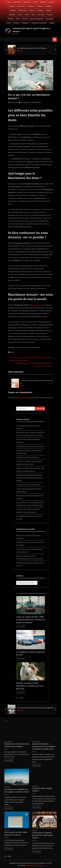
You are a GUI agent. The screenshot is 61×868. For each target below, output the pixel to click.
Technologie (49, 19)
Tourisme (16, 23)
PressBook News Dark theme (34, 865)
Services (25, 19)
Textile (9, 23)
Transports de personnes (39, 23)
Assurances (27, 2)
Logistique (12, 15)
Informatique (22, 10)
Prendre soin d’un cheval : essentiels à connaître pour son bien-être (30, 686)
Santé (18, 19)
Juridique (40, 10)
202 (22, 698)
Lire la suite (9, 760)
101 (9, 856)
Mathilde (19, 563)
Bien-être (43, 2)
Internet (32, 10)
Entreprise (31, 6)
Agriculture (17, 2)
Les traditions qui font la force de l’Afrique (32, 48)
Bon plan (52, 2)
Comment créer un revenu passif (28, 485)
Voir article (21, 626)
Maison (27, 15)
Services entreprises (37, 19)
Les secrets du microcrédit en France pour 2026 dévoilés (37, 708)
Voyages (52, 23)
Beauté (35, 2)
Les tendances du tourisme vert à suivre (30, 446)
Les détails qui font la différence (28, 457)
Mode (33, 15)
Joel (22, 102)
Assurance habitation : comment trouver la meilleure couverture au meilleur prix (44, 746)
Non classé (41, 15)
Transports (25, 23)
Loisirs (20, 15)
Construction (21, 6)
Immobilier (49, 6)
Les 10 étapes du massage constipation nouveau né (37, 382)
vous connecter (23, 398)
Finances (40, 6)
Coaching (12, 6)
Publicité (11, 19)
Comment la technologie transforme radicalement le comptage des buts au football (30, 478)
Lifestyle (48, 10)
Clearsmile (37, 305)
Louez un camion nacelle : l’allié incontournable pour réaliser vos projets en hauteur (30, 620)
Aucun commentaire (34, 102)
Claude (19, 542)
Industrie (13, 10)
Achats (9, 2)
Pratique (50, 15)
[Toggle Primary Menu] (55, 40)
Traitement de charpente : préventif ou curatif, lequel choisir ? (42, 835)
